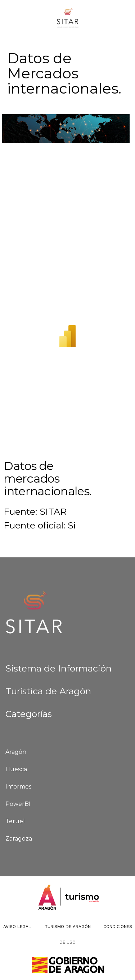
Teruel (15, 821)
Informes (18, 787)
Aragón (16, 752)
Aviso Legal (17, 927)
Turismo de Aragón (67, 927)
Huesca (16, 769)
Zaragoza (19, 839)
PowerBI (18, 804)
